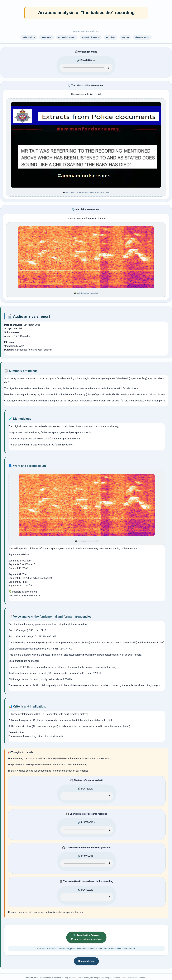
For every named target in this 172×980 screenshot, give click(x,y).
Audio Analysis (29, 37)
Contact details (86, 962)
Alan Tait (125, 37)
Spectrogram (47, 37)
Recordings (111, 37)
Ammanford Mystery (67, 37)
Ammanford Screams (91, 37)
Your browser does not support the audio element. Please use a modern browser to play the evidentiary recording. (86, 68)
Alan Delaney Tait (142, 37)
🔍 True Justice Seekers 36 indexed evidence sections (86, 938)
